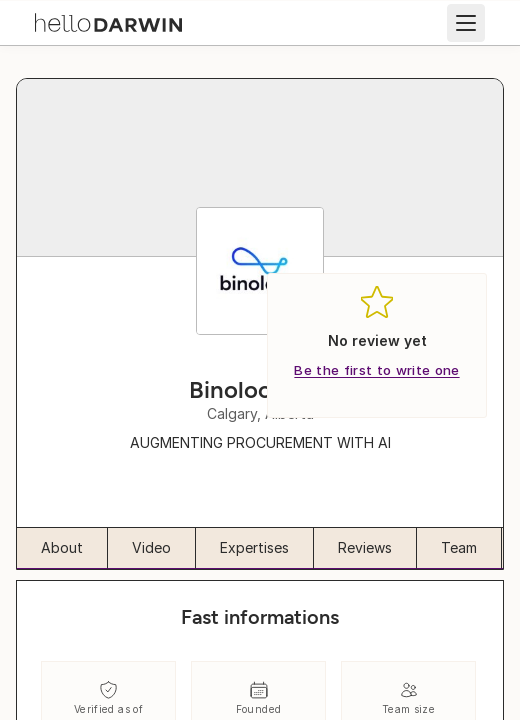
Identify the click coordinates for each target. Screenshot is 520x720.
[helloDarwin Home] (108, 21)
